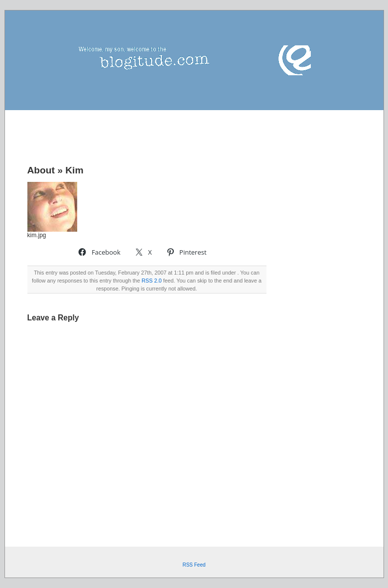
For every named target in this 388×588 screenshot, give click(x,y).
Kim (74, 170)
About (41, 170)
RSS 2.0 (151, 281)
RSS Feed (194, 565)
